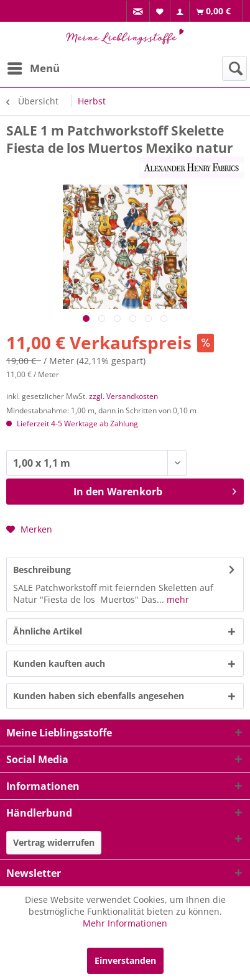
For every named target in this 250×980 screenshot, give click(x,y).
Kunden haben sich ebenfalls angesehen (99, 696)
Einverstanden (125, 960)
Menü (34, 67)
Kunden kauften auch (59, 663)
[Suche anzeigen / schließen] (234, 68)
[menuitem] (138, 11)
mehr (177, 599)
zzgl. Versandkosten (123, 396)
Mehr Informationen (125, 923)
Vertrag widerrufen (54, 842)
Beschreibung (42, 570)
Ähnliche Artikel (48, 631)
